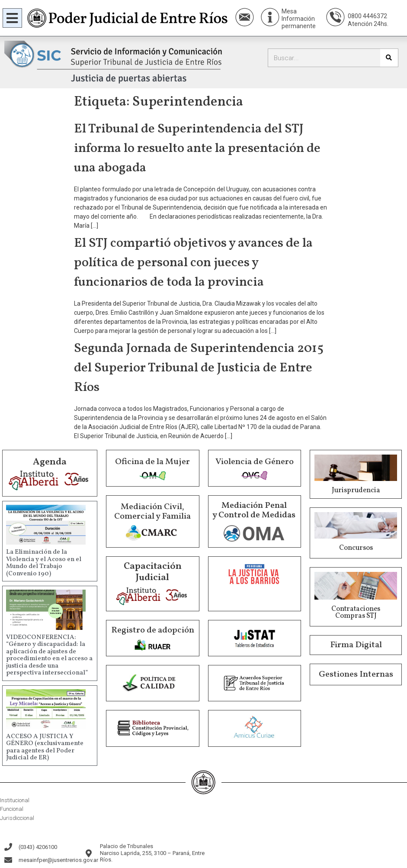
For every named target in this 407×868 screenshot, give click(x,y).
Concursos (356, 548)
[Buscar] (389, 58)
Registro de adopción (153, 630)
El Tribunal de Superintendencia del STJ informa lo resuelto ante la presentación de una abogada (197, 148)
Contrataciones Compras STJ (356, 613)
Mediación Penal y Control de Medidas (254, 510)
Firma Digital (356, 645)
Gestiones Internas (356, 674)
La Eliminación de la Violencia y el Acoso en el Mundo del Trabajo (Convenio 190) (44, 563)
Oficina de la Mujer (152, 462)
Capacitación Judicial (153, 572)
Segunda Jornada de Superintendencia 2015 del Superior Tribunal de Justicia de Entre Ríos (199, 368)
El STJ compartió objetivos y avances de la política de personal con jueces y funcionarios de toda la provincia (193, 263)
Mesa (289, 11)
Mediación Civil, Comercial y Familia (152, 512)
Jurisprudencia (356, 490)
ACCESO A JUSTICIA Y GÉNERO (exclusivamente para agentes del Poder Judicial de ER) (45, 747)
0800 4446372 (367, 16)
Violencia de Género (255, 462)
